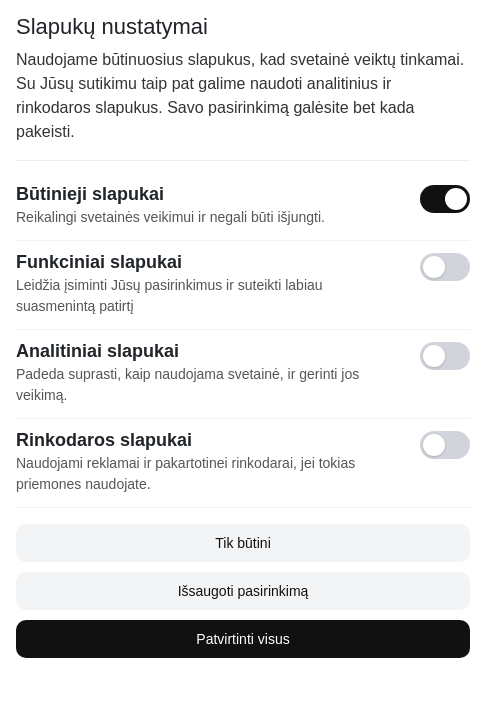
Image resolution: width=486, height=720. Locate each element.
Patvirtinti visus (242, 639)
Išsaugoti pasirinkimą (243, 591)
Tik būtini (243, 543)
